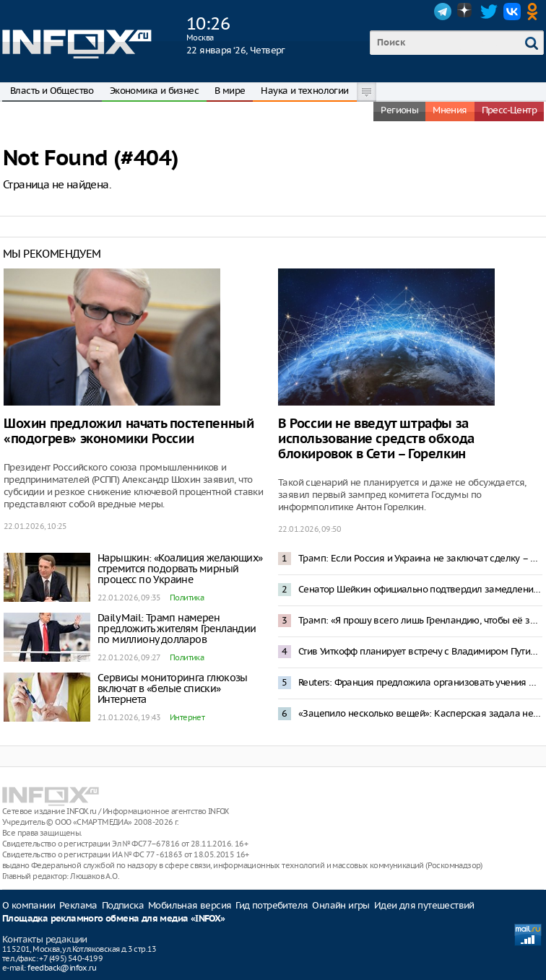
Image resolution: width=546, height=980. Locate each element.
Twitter (489, 12)
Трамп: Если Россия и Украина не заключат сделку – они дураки (420, 558)
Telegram (443, 12)
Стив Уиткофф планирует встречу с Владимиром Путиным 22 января (420, 651)
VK (512, 12)
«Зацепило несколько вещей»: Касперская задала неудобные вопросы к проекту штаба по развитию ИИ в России (420, 713)
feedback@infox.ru (62, 968)
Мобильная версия (190, 905)
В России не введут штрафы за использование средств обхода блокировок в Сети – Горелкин (376, 439)
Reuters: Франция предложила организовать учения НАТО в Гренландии (420, 682)
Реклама (78, 905)
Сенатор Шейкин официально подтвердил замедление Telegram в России (420, 589)
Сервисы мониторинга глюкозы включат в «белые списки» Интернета (173, 688)
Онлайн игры (341, 905)
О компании (29, 905)
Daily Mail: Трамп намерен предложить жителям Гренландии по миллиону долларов (177, 629)
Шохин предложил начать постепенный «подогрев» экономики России (129, 432)
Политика (187, 598)
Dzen (466, 12)
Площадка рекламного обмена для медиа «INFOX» (114, 919)
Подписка (123, 905)
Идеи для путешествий (424, 905)
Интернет (187, 717)
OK (535, 12)
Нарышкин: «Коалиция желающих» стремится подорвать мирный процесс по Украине (180, 569)
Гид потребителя (272, 905)
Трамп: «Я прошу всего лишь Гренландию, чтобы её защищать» (420, 620)
